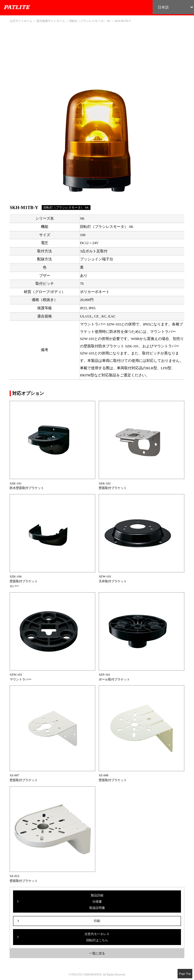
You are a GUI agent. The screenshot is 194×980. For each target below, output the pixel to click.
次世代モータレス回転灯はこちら (97, 937)
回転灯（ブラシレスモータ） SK (90, 21)
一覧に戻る (97, 953)
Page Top (185, 973)
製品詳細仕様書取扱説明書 (97, 902)
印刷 (97, 921)
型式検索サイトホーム (51, 21)
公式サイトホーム (21, 21)
